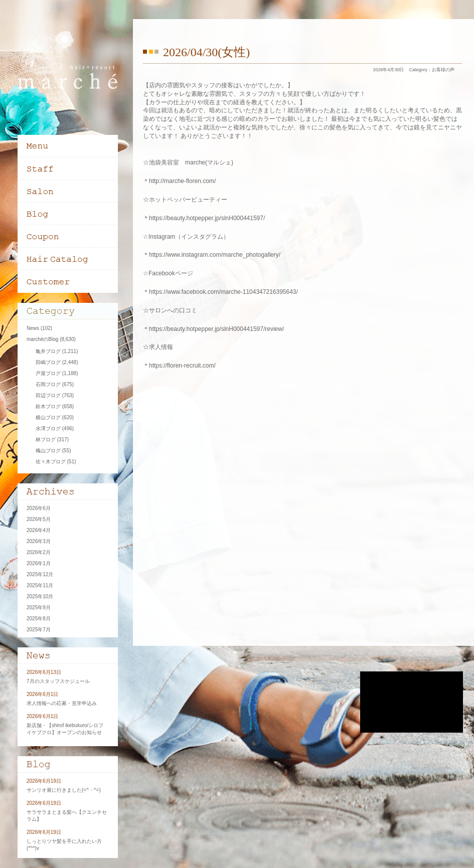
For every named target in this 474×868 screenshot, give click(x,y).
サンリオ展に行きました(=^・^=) (64, 790)
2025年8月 (39, 619)
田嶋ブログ (48, 362)
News (33, 328)
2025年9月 (39, 607)
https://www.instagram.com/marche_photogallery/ (215, 255)
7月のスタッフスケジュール (58, 681)
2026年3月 (39, 541)
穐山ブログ (48, 451)
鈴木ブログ (48, 406)
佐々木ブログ (51, 462)
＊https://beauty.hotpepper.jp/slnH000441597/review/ (213, 329)
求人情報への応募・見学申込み (62, 703)
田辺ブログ (48, 395)
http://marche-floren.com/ (182, 181)
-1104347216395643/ (269, 292)
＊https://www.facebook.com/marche (192, 292)
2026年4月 (39, 530)
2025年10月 (40, 596)
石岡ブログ (48, 384)
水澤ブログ (48, 428)
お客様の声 (443, 70)
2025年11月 (40, 585)
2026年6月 (39, 508)
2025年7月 (39, 630)
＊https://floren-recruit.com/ (179, 366)
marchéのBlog (42, 339)
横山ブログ (48, 417)
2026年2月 (39, 552)
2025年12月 (40, 574)
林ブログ (46, 440)
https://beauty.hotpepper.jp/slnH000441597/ (207, 218)
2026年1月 (39, 563)
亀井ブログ (48, 351)
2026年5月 (39, 519)
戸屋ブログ (48, 373)
